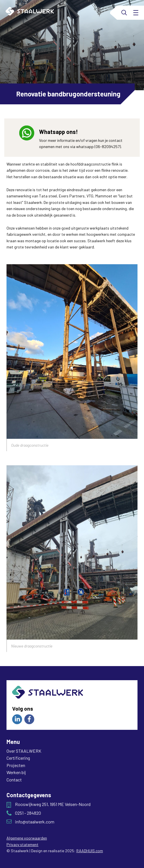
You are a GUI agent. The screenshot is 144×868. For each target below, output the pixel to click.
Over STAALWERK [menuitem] (24, 751)
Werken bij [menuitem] (16, 772)
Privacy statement (22, 844)
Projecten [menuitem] (16, 765)
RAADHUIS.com (90, 851)
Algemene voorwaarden (27, 838)
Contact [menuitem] (14, 780)
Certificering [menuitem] (18, 758)
